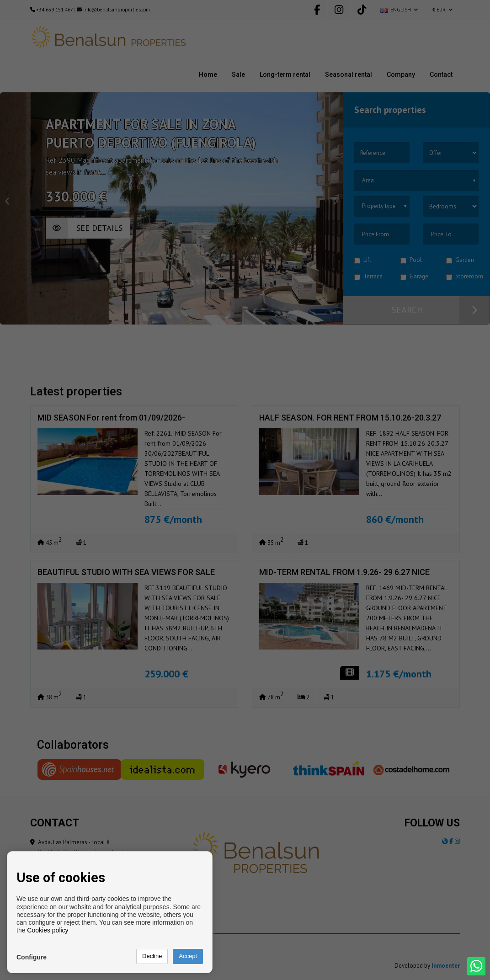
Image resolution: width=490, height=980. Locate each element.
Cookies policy (48, 930)
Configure (32, 957)
